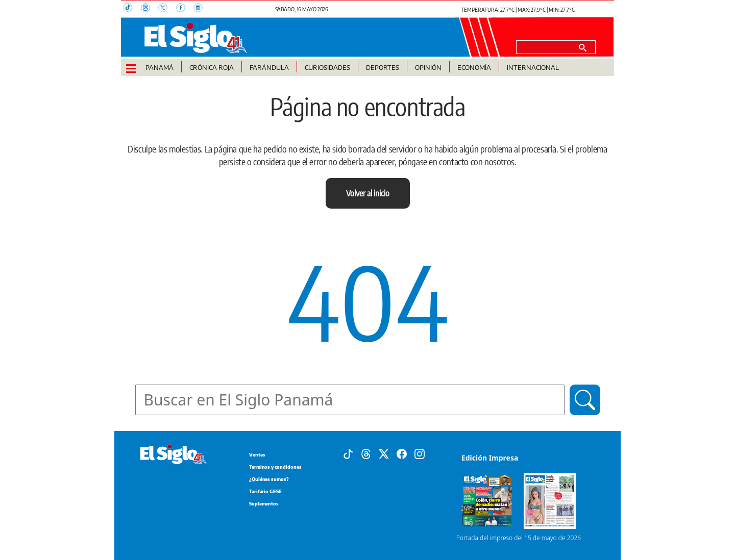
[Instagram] (420, 453)
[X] (384, 453)
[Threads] (366, 453)
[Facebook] (402, 453)
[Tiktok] (348, 453)
